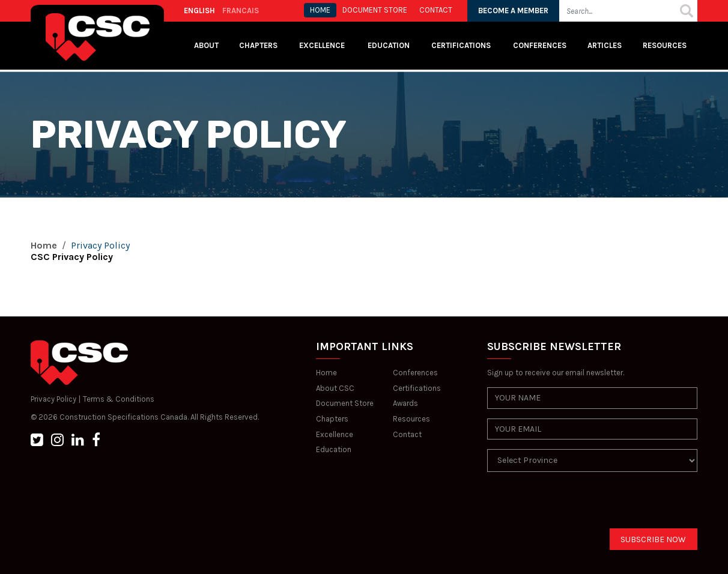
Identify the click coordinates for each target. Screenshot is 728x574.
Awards (405, 403)
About (206, 45)
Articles (605, 45)
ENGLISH (199, 11)
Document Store (345, 403)
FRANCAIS (241, 11)
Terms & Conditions (119, 399)
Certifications (461, 45)
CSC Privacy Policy (72, 257)
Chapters (258, 45)
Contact (407, 434)
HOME (320, 10)
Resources (665, 45)
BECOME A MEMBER (513, 11)
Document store (375, 10)
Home (44, 245)
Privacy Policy (53, 399)
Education (334, 449)
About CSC (335, 388)
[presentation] (578, 505)
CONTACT (436, 10)
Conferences (540, 45)
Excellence (323, 45)
